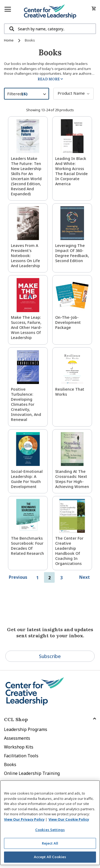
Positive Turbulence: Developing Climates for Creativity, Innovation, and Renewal (26, 404)
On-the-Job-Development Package (68, 322)
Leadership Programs (26, 729)
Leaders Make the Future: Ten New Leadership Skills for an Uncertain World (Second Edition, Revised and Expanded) (26, 176)
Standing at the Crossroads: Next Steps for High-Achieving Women (72, 479)
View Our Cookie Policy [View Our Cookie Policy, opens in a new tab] (69, 819)
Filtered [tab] (29, 94)
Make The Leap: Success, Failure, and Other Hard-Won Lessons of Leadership (26, 327)
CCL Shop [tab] (16, 719)
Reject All (50, 843)
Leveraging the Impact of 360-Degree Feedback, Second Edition (72, 253)
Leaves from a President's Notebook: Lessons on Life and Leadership (25, 256)
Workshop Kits (19, 747)
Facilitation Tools (21, 756)
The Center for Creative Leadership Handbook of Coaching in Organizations (69, 551)
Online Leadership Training (32, 773)
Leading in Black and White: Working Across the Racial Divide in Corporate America (71, 171)
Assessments (17, 738)
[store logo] (50, 12)
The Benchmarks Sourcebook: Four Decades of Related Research (27, 546)
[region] (50, 823)
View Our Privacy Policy (24, 819)
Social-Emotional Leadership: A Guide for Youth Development (27, 479)
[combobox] (50, 29)
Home (9, 40)
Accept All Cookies (50, 857)
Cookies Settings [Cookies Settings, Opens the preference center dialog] (50, 830)
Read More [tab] (49, 79)
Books (10, 764)
